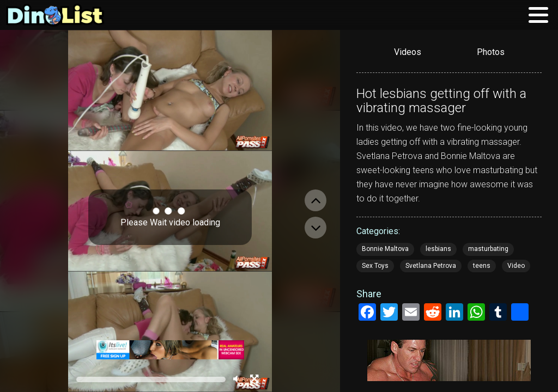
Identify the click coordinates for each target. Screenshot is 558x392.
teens (482, 266)
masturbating (488, 249)
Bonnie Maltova (385, 249)
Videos (408, 52)
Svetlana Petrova (431, 266)
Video (516, 266)
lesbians (438, 249)
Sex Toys (375, 266)
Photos (491, 52)
